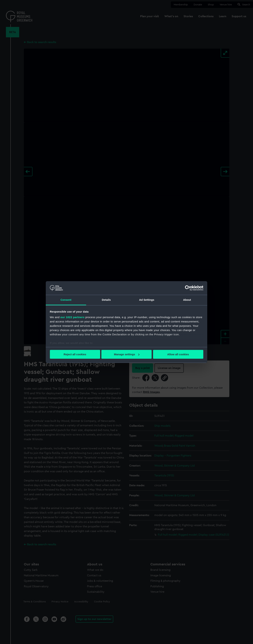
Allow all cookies (178, 354)
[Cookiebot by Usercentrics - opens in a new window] (188, 288)
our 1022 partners (72, 317)
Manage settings (127, 354)
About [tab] (187, 300)
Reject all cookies (75, 354)
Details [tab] (106, 300)
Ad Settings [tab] (147, 300)
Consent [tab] (66, 300)
